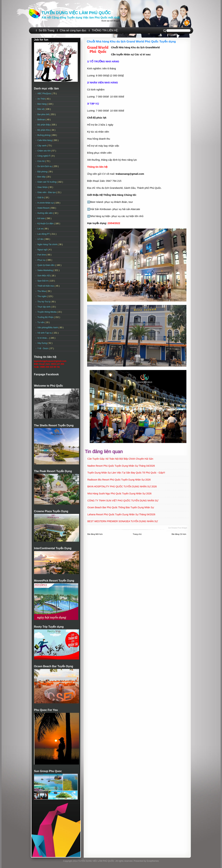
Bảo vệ (41, 109)
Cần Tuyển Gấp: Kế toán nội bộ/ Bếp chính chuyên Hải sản (120, 459)
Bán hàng (42, 104)
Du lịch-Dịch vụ (45, 166)
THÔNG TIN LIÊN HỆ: (105, 30)
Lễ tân (41, 239)
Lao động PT (44, 234)
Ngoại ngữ (43, 250)
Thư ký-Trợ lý (44, 302)
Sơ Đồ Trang (47, 30)
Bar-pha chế (44, 114)
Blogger (117, 21)
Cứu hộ (41, 161)
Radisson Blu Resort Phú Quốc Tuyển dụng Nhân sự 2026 (119, 480)
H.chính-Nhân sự (46, 203)
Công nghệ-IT (44, 156)
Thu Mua (42, 291)
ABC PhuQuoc (45, 94)
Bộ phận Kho (44, 130)
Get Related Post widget (177, 528)
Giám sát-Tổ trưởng (47, 182)
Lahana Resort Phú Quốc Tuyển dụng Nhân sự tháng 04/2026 (121, 514)
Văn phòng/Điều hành (48, 328)
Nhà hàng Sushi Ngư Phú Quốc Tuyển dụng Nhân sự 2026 (120, 494)
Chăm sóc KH (44, 151)
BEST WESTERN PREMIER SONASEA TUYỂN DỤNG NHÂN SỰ (123, 521)
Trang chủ (137, 534)
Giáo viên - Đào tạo (47, 192)
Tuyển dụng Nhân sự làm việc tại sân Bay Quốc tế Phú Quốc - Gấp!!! (126, 473)
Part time (42, 255)
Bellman (42, 120)
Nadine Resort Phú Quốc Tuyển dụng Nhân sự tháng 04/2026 (121, 466)
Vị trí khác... (43, 338)
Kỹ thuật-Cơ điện (46, 224)
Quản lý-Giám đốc (46, 265)
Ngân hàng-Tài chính (48, 244)
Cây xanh (42, 146)
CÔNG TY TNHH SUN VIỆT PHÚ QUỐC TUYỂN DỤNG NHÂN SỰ (123, 501)
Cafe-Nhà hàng (45, 140)
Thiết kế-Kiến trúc (46, 286)
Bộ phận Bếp (44, 125)
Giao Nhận (43, 187)
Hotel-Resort (44, 208)
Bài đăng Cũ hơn (179, 534)
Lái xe (41, 229)
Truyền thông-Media (47, 312)
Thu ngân (42, 296)
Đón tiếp (42, 177)
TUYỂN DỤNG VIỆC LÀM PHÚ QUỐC (76, 13)
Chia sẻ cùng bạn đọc (73, 30)
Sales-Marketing (45, 270)
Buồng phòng (44, 135)
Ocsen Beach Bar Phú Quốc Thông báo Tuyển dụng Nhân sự (121, 507)
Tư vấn (41, 322)
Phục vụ (42, 260)
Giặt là (41, 198)
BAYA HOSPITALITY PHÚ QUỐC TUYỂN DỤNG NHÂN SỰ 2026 (122, 487)
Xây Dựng (43, 343)
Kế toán (41, 218)
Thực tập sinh (44, 307)
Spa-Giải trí (43, 281)
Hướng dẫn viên (45, 213)
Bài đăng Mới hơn (95, 534)
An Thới (42, 99)
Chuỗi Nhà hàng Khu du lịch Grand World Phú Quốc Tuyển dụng (131, 42)
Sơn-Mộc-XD (44, 276)
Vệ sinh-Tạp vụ (45, 333)
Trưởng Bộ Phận (46, 317)
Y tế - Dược (43, 348)
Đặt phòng (43, 172)
